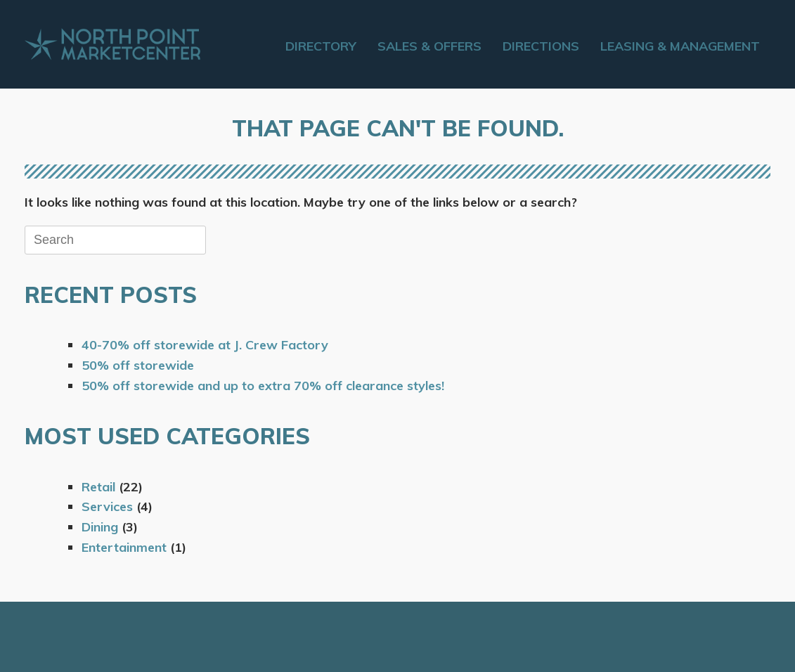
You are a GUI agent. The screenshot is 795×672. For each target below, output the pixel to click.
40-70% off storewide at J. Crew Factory (205, 345)
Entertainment (124, 547)
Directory (321, 46)
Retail (98, 487)
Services (107, 506)
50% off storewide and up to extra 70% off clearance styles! (263, 386)
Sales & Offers (429, 46)
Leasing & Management (680, 46)
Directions (541, 46)
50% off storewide (138, 365)
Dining (100, 527)
